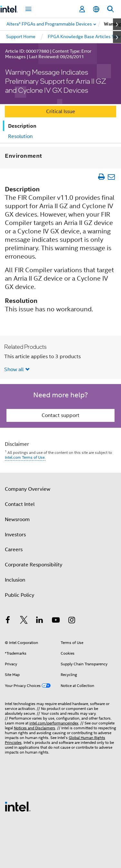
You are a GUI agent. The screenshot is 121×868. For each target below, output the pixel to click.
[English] (96, 9)
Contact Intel (20, 504)
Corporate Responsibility (34, 565)
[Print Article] (101, 177)
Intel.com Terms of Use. (25, 457)
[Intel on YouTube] (56, 621)
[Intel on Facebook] (8, 621)
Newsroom (17, 520)
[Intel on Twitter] (24, 621)
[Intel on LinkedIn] (40, 621)
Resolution (20, 136)
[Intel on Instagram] (72, 621)
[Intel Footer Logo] (18, 806)
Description (22, 126)
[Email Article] (111, 177)
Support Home (21, 37)
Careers (14, 550)
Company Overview (28, 489)
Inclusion (15, 580)
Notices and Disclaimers (35, 728)
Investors (15, 535)
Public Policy (20, 595)
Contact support (60, 415)
